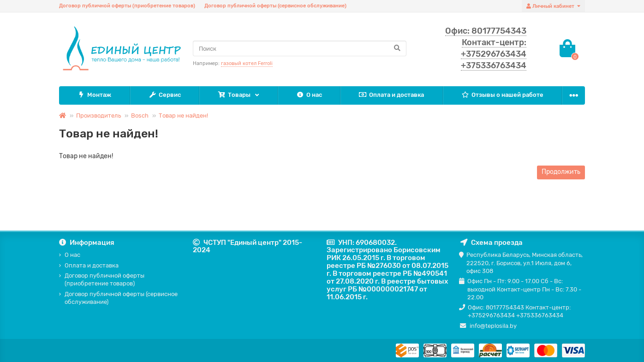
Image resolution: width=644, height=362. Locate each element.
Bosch (140, 116)
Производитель (98, 116)
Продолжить (561, 172)
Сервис (165, 95)
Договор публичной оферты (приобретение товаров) (127, 6)
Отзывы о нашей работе (502, 95)
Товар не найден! (183, 116)
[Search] (300, 48)
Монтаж (94, 95)
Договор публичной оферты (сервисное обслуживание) (275, 6)
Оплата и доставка (391, 95)
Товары (234, 95)
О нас (309, 95)
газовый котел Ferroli (247, 63)
